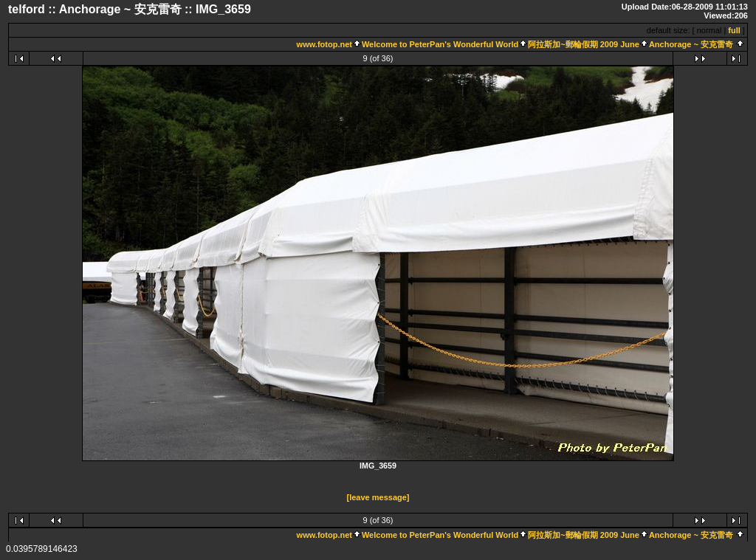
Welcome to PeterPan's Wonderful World (440, 44)
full (734, 30)
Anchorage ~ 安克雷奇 (692, 44)
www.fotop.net (324, 44)
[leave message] (378, 497)
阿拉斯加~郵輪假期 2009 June (584, 44)
